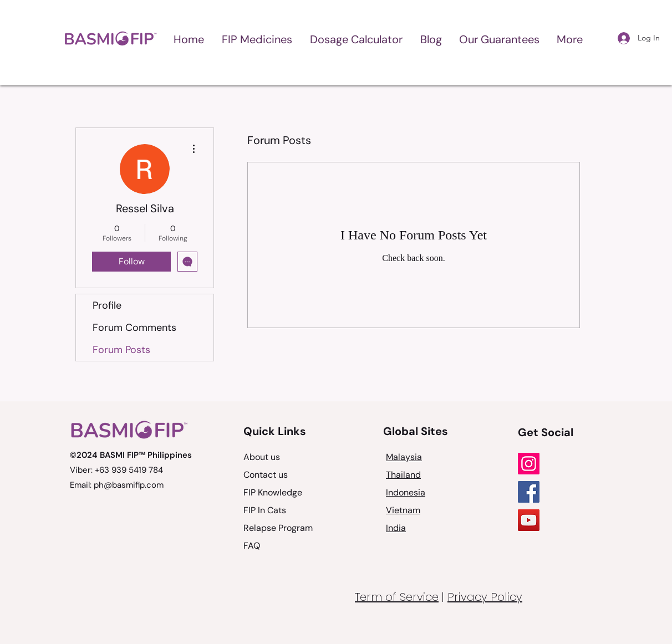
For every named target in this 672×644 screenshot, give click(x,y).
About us (262, 457)
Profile (107, 305)
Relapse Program (278, 528)
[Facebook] (529, 492)
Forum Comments (134, 328)
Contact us (266, 475)
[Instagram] (529, 464)
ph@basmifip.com (129, 485)
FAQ (252, 546)
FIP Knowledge (273, 492)
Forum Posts (121, 350)
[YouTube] (529, 520)
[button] (257, 39)
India (396, 528)
